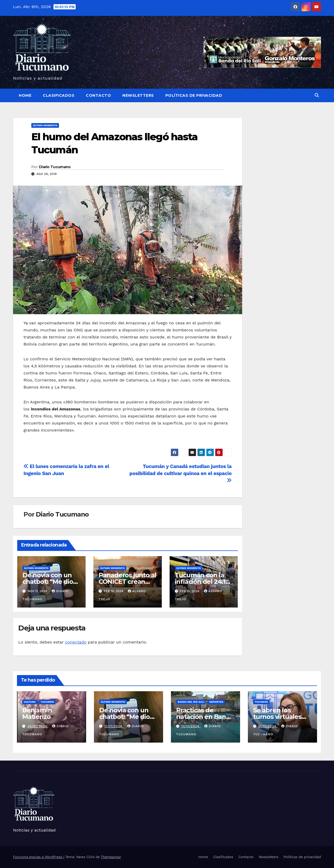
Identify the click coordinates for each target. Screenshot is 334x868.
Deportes (216, 702)
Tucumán (47, 702)
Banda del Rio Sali (191, 702)
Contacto (98, 95)
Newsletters (138, 95)
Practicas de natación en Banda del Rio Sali (205, 717)
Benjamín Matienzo (37, 713)
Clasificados (59, 95)
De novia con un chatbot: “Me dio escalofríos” (48, 582)
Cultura (30, 702)
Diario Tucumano (55, 167)
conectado (76, 642)
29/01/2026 (38, 726)
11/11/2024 (114, 726)
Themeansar (111, 857)
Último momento (45, 125)
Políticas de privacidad (194, 95)
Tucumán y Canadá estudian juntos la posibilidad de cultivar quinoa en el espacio (181, 473)
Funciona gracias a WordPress (38, 857)
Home (25, 95)
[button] (317, 95)
